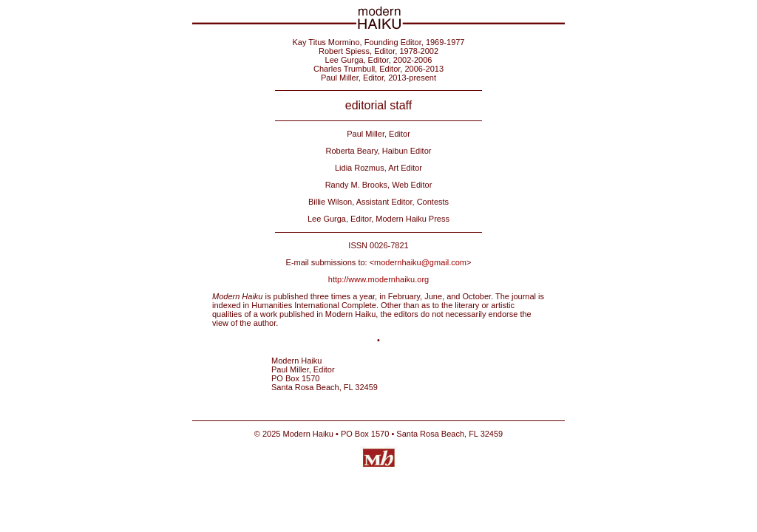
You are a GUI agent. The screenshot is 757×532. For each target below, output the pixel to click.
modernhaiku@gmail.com (420, 262)
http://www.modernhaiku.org (378, 279)
